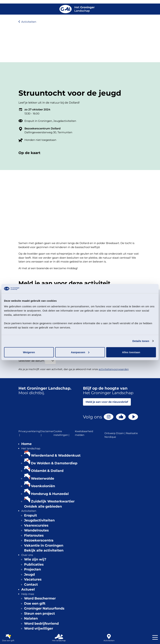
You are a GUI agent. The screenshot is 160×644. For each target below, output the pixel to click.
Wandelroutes (36, 530)
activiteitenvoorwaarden (114, 369)
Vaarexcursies (36, 525)
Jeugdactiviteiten (65, 121)
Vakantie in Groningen (44, 545)
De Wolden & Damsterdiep (54, 463)
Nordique (110, 437)
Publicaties (34, 564)
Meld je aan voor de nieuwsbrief (107, 402)
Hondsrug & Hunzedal (50, 494)
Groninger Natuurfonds (44, 608)
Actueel (28, 589)
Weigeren (29, 352)
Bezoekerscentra (39, 540)
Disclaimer (47, 433)
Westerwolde (43, 478)
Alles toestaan (131, 352)
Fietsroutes (34, 535)
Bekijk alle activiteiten (44, 550)
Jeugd (29, 574)
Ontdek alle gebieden (43, 506)
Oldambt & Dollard (47, 471)
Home (26, 444)
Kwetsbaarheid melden (84, 433)
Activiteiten (29, 22)
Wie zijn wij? (35, 559)
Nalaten (31, 618)
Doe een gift (35, 603)
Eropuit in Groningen (38, 121)
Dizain (120, 433)
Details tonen (141, 341)
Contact (31, 584)
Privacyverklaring (29, 433)
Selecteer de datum (31, 361)
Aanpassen (80, 352)
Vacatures (33, 579)
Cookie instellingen (62, 433)
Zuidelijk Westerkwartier (53, 501)
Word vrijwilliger (39, 628)
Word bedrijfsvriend (41, 624)
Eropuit (31, 515)
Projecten (33, 569)
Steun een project (39, 613)
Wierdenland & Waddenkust (56, 455)
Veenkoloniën (43, 486)
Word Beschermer (40, 598)
